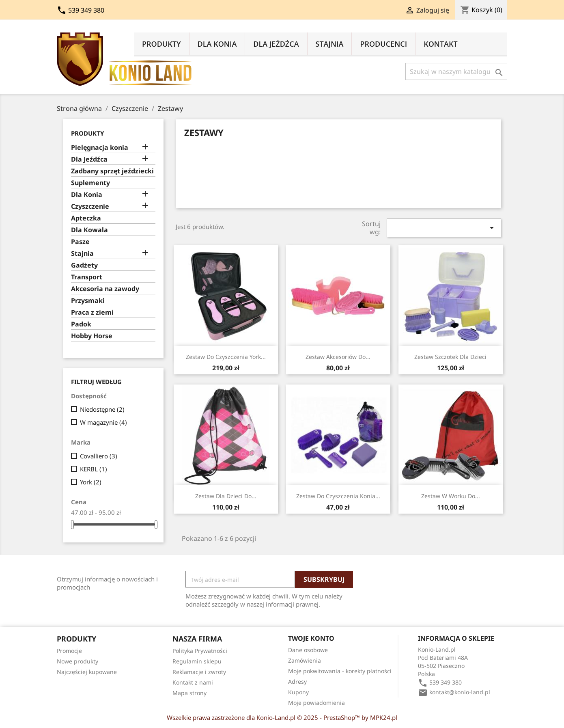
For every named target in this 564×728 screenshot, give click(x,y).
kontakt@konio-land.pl (460, 692)
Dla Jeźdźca (276, 44)
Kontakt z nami (193, 682)
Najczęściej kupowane (87, 672)
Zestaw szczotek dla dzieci (450, 357)
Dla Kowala (89, 230)
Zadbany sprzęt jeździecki (112, 171)
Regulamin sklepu (197, 661)
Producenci (383, 44)
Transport (87, 277)
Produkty (161, 44)
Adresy (297, 682)
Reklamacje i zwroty (199, 672)
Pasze (80, 242)
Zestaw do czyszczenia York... (226, 357)
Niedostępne (102, 409)
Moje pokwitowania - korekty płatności (340, 671)
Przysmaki (88, 301)
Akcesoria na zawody (105, 289)
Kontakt (440, 44)
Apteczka (86, 218)
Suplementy (90, 183)
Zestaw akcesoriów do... (338, 357)
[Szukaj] (456, 71)
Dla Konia (217, 44)
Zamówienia (305, 660)
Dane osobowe (308, 650)
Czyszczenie (90, 206)
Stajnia (330, 44)
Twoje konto (311, 638)
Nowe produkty (77, 661)
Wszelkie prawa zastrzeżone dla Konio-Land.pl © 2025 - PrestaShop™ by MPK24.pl (282, 717)
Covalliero (99, 456)
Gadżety (84, 265)
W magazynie (103, 422)
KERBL (94, 469)
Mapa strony (189, 693)
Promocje (69, 651)
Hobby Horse (92, 336)
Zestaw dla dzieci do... (226, 496)
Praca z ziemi (92, 312)
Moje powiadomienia (316, 703)
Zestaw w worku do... (451, 496)
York (91, 482)
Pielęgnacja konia (100, 148)
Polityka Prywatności (200, 651)
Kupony (298, 692)
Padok (81, 324)
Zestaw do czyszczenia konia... (338, 496)
